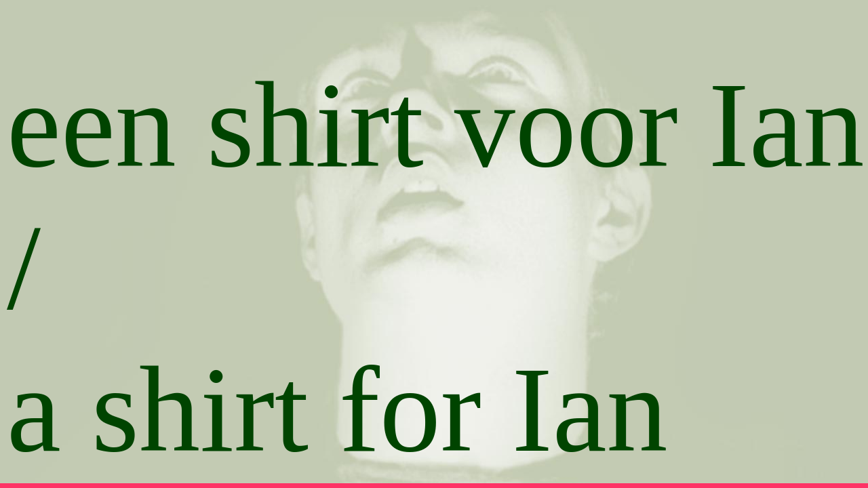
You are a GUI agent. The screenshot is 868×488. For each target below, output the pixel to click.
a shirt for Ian (337, 410)
